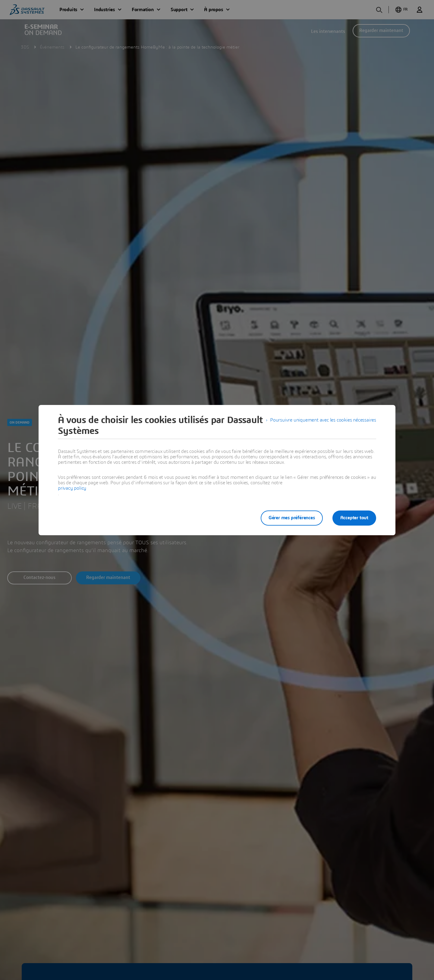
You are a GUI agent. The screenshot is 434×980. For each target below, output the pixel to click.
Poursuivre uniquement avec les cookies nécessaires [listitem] (323, 420)
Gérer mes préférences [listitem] (292, 518)
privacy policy (72, 488)
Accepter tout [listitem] (354, 518)
